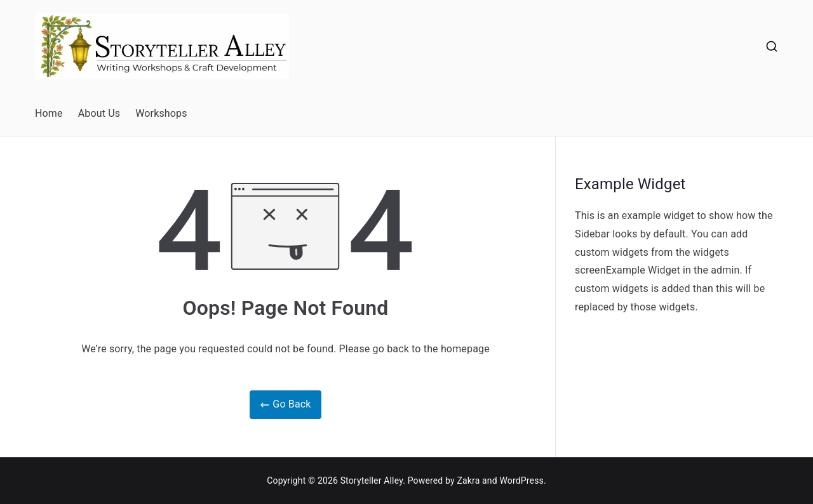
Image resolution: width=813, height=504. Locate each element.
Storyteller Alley (372, 481)
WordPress (521, 481)
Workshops (161, 113)
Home (49, 113)
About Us (99, 113)
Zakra (468, 481)
